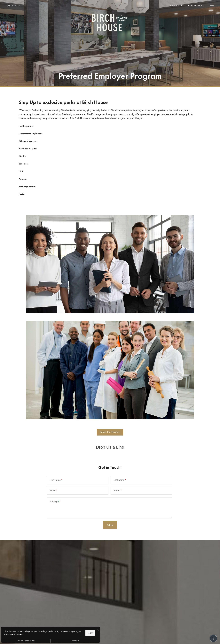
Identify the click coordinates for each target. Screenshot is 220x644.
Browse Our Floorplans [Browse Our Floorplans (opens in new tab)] (110, 432)
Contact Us (75, 641)
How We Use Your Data (26, 641)
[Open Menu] (212, 6)
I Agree (90, 633)
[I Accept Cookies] (98, 630)
